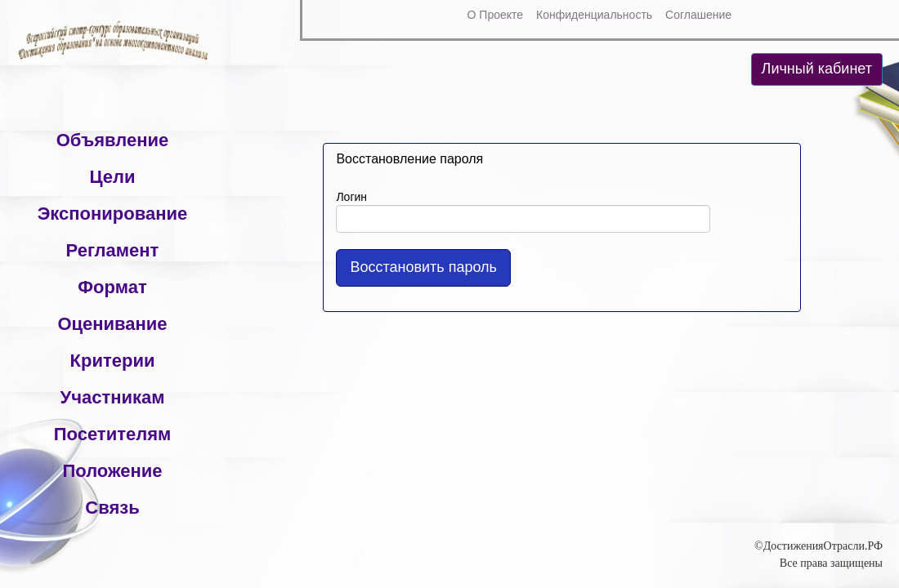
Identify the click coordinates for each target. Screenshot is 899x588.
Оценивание (112, 324)
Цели (112, 177)
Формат (112, 287)
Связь (112, 508)
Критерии (113, 361)
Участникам (112, 397)
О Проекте (496, 15)
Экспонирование (113, 214)
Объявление (113, 140)
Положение (112, 471)
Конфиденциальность (594, 15)
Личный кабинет (817, 69)
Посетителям (113, 434)
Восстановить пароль (423, 267)
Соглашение (698, 15)
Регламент (113, 250)
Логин (351, 197)
